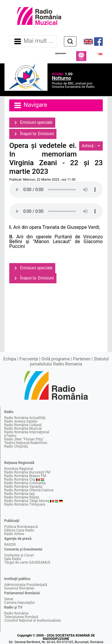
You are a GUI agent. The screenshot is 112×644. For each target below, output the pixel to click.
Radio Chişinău (16, 446)
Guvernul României (19, 588)
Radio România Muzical (23, 429)
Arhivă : (89, 146)
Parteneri (82, 359)
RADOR (10, 545)
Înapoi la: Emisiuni (33, 134)
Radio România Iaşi (20, 494)
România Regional (19, 469)
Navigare (30, 105)
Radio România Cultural (23, 425)
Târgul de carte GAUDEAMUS (27, 562)
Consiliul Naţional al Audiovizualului (33, 620)
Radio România (16, 613)
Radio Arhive (14, 534)
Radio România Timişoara (25, 504)
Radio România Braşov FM (25, 476)
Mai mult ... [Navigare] (33, 41)
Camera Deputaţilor (20, 603)
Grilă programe (56, 359)
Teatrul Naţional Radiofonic (26, 443)
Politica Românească (21, 527)
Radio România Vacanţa (23, 487)
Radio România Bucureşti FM (27, 472)
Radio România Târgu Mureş (27, 501)
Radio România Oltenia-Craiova (29, 490)
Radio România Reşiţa (22, 497)
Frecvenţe (29, 359)
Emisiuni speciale (32, 123)
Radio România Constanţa (25, 483)
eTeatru (10, 436)
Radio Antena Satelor (21, 421)
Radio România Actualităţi (25, 418)
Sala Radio (13, 559)
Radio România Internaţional (27, 432)
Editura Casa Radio (19, 530)
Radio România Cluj (20, 479)
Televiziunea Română (21, 617)
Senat (9, 599)
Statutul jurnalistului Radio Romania (69, 361)
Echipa (10, 359)
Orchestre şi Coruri (19, 555)
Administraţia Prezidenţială (26, 585)
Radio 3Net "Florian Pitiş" (24, 439)
